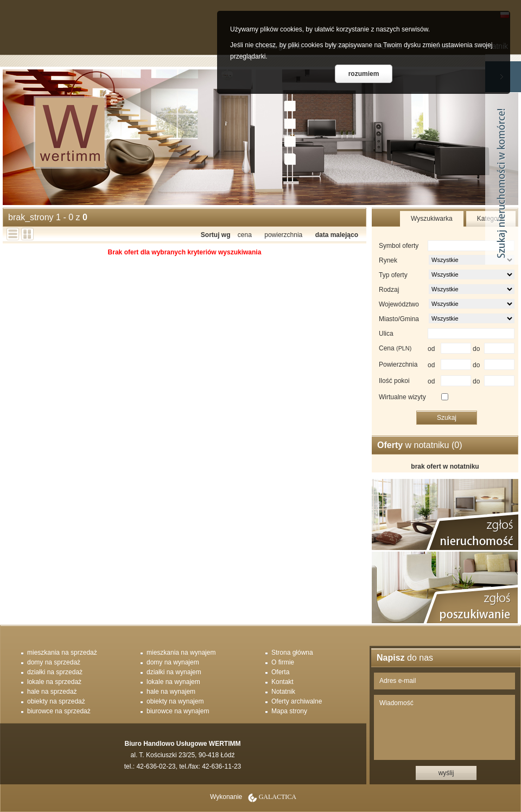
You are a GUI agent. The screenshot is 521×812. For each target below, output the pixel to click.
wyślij (446, 773)
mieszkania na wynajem (181, 653)
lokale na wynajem (173, 682)
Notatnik (283, 692)
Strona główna (292, 653)
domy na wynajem (173, 662)
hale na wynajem (171, 692)
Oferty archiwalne (297, 701)
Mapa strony (289, 711)
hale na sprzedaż (52, 692)
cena (245, 235)
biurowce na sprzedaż (59, 711)
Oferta (280, 672)
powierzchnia (283, 235)
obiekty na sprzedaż (56, 701)
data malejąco (337, 235)
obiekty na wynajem (175, 701)
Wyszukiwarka (432, 219)
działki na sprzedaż (55, 672)
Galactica (278, 797)
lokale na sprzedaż (54, 682)
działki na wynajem (174, 672)
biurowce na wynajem (178, 711)
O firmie (283, 662)
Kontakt (282, 682)
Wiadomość (444, 727)
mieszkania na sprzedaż (62, 653)
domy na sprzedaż (54, 662)
